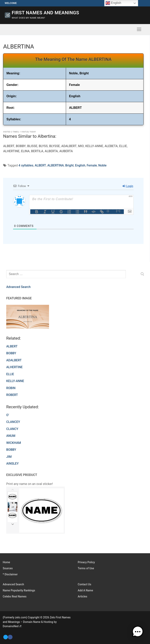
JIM (9, 457)
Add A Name (85, 590)
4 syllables (26, 165)
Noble (102, 165)
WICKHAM (14, 443)
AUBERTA (66, 151)
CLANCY (12, 429)
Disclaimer (11, 574)
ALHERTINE (11, 151)
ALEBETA (111, 146)
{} (108, 211)
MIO (81, 146)
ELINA (25, 151)
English (80, 165)
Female (92, 165)
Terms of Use (86, 568)
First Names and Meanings (45, 13)
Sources (8, 568)
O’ (8, 415)
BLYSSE (54, 146)
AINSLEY (12, 464)
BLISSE (32, 146)
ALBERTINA (56, 165)
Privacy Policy (86, 562)
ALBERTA (51, 151)
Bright (69, 165)
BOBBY (21, 146)
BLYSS (43, 146)
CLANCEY (13, 422)
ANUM (11, 436)
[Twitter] (6, 637)
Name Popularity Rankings (19, 590)
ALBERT (9, 146)
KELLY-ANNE (94, 146)
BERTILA (37, 151)
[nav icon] (139, 30)
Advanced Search (18, 287)
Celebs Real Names (15, 596)
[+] (118, 211)
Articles (82, 596)
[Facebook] (10, 637)
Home (6, 562)
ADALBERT (69, 146)
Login (128, 186)
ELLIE (122, 146)
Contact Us (84, 584)
